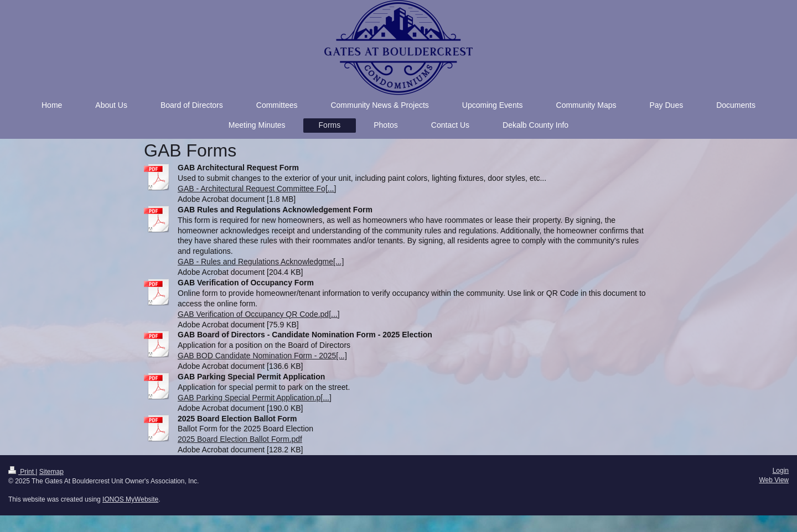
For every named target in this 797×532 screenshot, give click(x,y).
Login (781, 471)
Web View (774, 480)
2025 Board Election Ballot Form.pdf (240, 439)
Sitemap (51, 472)
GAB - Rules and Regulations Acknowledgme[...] (261, 262)
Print (22, 472)
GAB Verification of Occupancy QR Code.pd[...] (259, 314)
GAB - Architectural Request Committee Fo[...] (257, 189)
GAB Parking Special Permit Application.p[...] (255, 398)
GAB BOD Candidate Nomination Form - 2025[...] (262, 356)
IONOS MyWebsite (130, 499)
